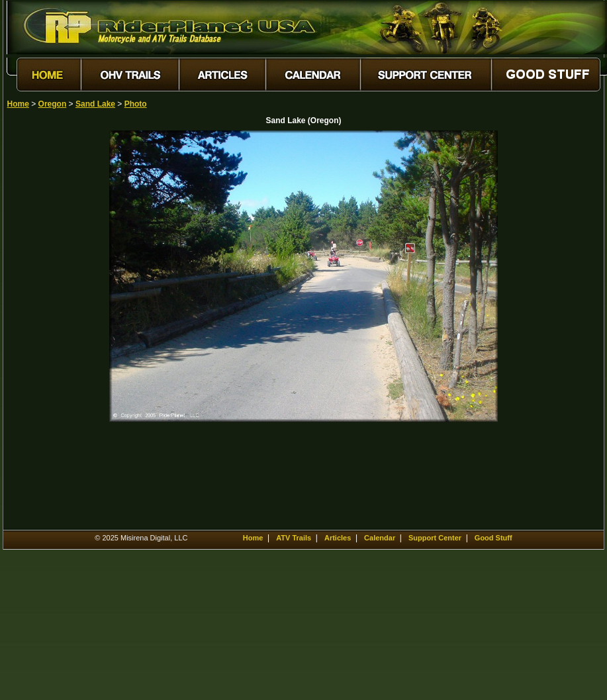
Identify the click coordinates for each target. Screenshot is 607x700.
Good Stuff (493, 538)
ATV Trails (294, 538)
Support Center (435, 538)
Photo (136, 104)
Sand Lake (95, 104)
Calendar (380, 538)
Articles (338, 538)
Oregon (53, 104)
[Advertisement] (54, 329)
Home (18, 104)
